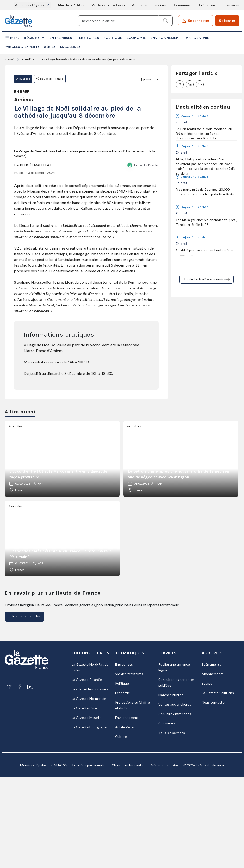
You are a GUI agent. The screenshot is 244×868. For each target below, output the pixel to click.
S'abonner (227, 21)
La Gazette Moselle (87, 808)
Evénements (209, 5)
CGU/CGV (59, 856)
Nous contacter (214, 793)
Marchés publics (171, 785)
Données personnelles (90, 856)
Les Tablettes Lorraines (90, 780)
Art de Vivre (197, 38)
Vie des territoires (129, 764)
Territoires (88, 38)
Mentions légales (33, 856)
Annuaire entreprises (175, 804)
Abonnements (213, 764)
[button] (12, 38)
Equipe (207, 774)
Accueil (9, 59)
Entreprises (61, 38)
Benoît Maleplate (37, 255)
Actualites (28, 59)
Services (232, 5)
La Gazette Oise (84, 799)
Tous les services (172, 823)
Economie (136, 38)
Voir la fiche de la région (25, 707)
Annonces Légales (30, 5)
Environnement (166, 38)
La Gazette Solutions (218, 783)
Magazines (70, 47)
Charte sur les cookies (129, 856)
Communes (183, 5)
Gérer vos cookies (165, 856)
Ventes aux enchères (175, 795)
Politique (113, 38)
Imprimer (150, 79)
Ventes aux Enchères (108, 5)
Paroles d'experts (22, 47)
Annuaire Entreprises (149, 5)
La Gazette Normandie (89, 789)
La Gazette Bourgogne (89, 818)
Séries (50, 47)
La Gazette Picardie (146, 255)
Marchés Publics (71, 5)
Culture (121, 827)
